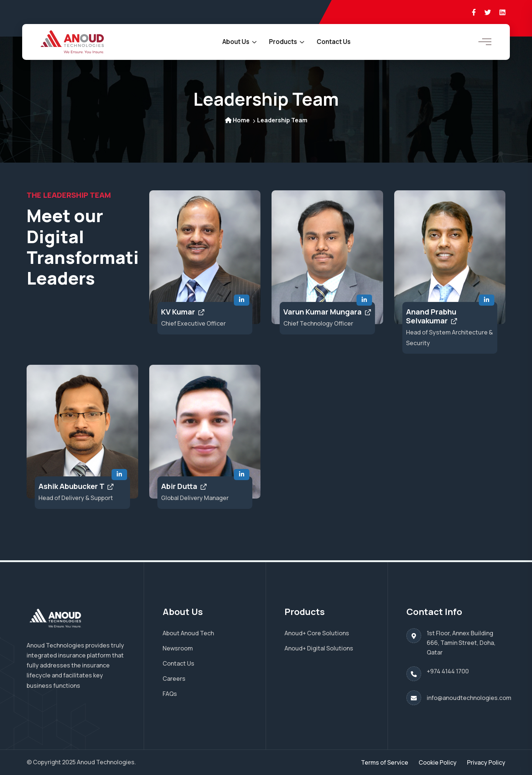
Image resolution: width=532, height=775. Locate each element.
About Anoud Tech (188, 633)
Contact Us (334, 42)
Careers (174, 679)
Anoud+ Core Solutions (317, 633)
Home (237, 120)
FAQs (170, 694)
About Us (236, 42)
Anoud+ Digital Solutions (319, 648)
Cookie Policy (438, 762)
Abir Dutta (184, 486)
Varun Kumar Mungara (327, 312)
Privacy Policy (486, 762)
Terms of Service (385, 762)
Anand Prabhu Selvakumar (432, 316)
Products (283, 42)
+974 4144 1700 (448, 671)
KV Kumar (183, 312)
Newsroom (178, 648)
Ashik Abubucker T (76, 486)
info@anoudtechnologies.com (469, 698)
